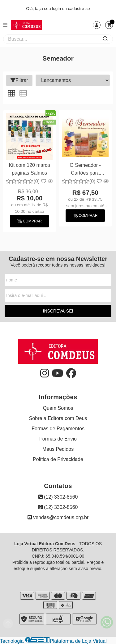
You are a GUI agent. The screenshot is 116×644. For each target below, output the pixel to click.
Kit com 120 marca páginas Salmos (30, 169)
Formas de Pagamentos (58, 429)
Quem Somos (58, 408)
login (57, 9)
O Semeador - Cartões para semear (85, 170)
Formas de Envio (58, 439)
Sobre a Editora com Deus (58, 418)
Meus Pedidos (58, 449)
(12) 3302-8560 (58, 497)
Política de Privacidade (58, 459)
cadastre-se (79, 9)
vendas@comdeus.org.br (58, 517)
